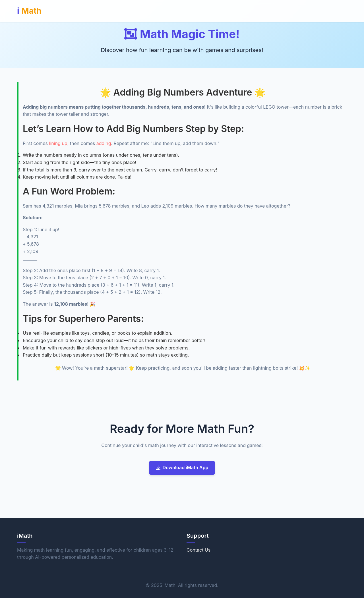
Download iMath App (182, 467)
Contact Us (198, 550)
